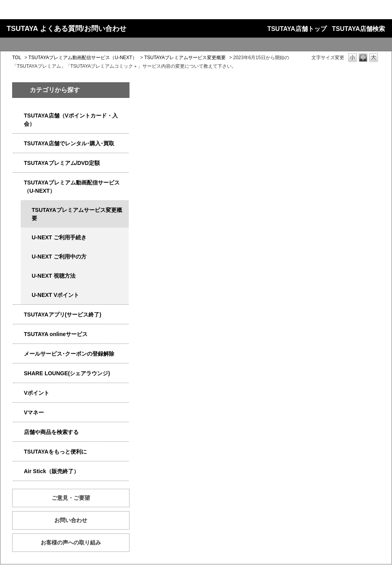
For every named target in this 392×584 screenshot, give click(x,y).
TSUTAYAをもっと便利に (55, 452)
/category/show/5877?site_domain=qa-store (18, 373)
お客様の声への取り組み (71, 542)
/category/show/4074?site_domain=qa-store (18, 393)
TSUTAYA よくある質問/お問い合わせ (67, 29)
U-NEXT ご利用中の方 (59, 257)
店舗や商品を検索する (51, 432)
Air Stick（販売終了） (51, 471)
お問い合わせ (71, 520)
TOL (17, 58)
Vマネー (34, 412)
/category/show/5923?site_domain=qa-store (18, 183)
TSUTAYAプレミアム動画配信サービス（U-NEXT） (83, 58)
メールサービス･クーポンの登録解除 (69, 354)
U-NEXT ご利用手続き (59, 237)
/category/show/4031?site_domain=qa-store (18, 163)
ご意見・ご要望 (71, 498)
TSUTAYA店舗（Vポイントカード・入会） (71, 120)
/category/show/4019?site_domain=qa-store (18, 315)
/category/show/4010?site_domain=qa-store (18, 334)
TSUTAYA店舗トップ (297, 29)
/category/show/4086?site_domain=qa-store (18, 432)
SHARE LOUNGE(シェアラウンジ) (67, 373)
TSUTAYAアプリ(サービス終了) (63, 315)
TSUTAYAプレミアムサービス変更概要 (185, 58)
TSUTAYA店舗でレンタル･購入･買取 (69, 143)
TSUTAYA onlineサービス (56, 334)
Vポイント (37, 393)
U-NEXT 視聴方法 (54, 276)
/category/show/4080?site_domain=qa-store (18, 354)
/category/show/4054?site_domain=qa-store (18, 144)
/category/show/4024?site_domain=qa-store (18, 452)
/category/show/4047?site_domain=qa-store (18, 116)
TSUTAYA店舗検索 (359, 29)
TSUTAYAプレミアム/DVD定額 (62, 163)
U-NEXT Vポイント (55, 295)
